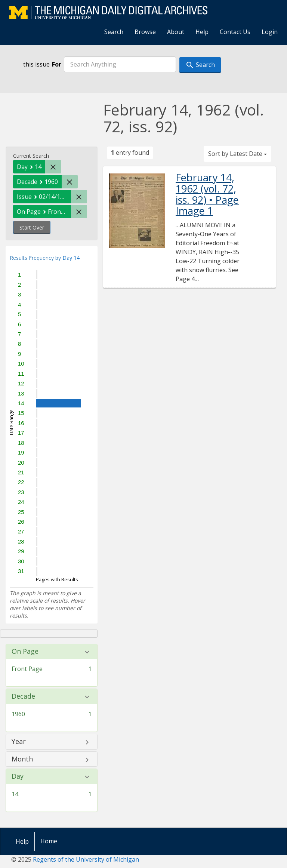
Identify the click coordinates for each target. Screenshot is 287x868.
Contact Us (235, 32)
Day (18, 776)
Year (19, 742)
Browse (145, 32)
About (176, 32)
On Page (25, 652)
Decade (23, 696)
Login (270, 32)
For (57, 64)
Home (49, 841)
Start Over (32, 227)
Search (114, 32)
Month (22, 759)
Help (202, 32)
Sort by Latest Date (237, 154)
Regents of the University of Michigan (86, 859)
